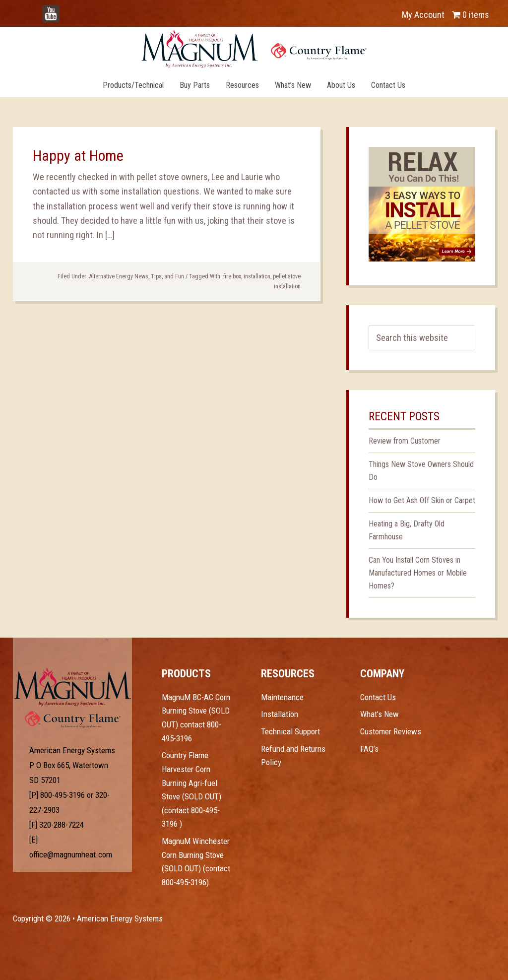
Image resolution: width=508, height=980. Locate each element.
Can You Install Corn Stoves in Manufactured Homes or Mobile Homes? (418, 573)
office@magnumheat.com (71, 854)
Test (73, 687)
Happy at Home (78, 156)
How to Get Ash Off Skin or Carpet (422, 500)
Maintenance (282, 697)
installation (257, 276)
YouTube (65, 10)
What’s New (380, 714)
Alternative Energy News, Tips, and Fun (137, 276)
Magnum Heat (254, 49)
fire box (232, 276)
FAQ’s (369, 749)
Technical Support (290, 731)
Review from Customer (405, 441)
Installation (280, 714)
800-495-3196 (63, 795)
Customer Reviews (391, 731)
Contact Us (378, 697)
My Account (423, 15)
